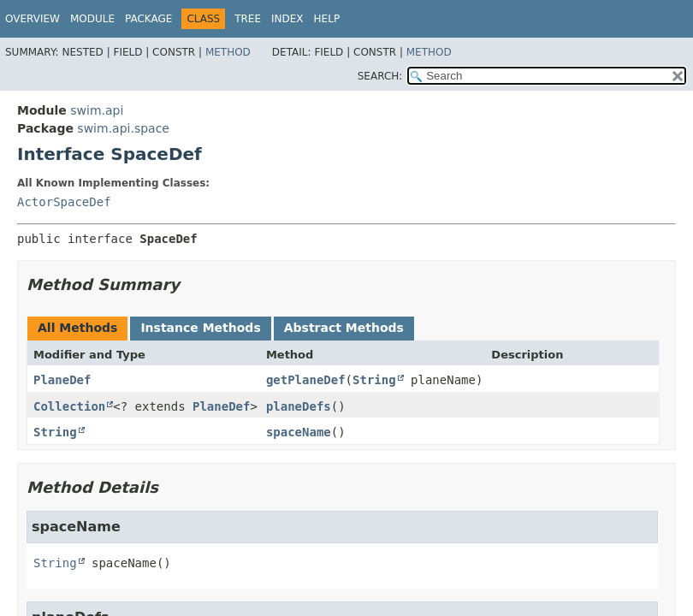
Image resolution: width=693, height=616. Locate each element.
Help (327, 19)
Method (228, 52)
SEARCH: (380, 76)
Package (148, 19)
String (374, 380)
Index (287, 19)
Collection (69, 406)
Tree (248, 19)
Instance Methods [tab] (200, 328)
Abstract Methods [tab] (344, 328)
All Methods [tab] (77, 328)
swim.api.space (123, 128)
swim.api (97, 110)
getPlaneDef (306, 380)
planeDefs (299, 406)
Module (92, 19)
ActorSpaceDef (64, 202)
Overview (33, 19)
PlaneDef (62, 380)
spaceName (299, 432)
